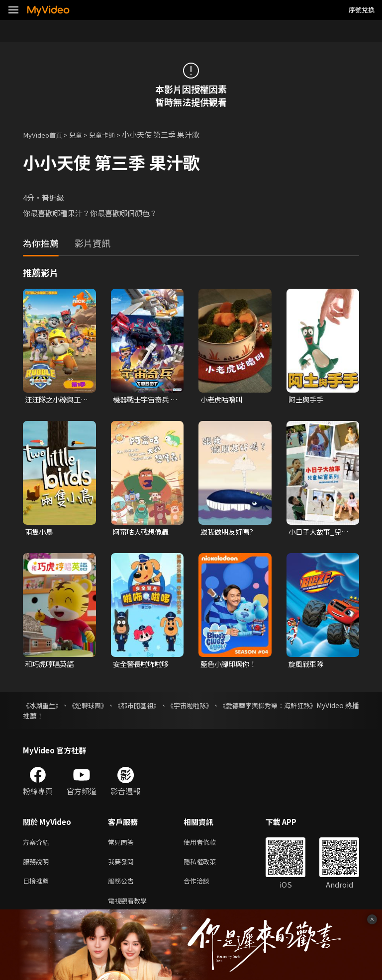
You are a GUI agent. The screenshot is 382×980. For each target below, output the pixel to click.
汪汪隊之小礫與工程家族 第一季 (55, 400)
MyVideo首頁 (46, 134)
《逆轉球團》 (98, 707)
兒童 (83, 134)
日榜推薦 (38, 886)
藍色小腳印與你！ (230, 666)
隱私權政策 (208, 865)
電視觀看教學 (130, 907)
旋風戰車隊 (307, 666)
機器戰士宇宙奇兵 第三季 (143, 400)
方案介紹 (38, 845)
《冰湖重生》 (44, 707)
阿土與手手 (307, 400)
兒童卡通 (112, 134)
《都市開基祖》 (156, 707)
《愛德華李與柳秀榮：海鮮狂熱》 (307, 707)
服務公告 (123, 886)
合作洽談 (204, 886)
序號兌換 (362, 10)
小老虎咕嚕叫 (223, 400)
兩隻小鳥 (40, 533)
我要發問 (123, 865)
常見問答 (123, 845)
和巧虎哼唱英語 (51, 666)
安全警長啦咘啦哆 (143, 666)
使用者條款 (208, 845)
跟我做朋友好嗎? (229, 533)
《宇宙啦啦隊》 (218, 707)
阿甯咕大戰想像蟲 (143, 533)
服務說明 (38, 865)
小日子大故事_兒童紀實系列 (320, 533)
